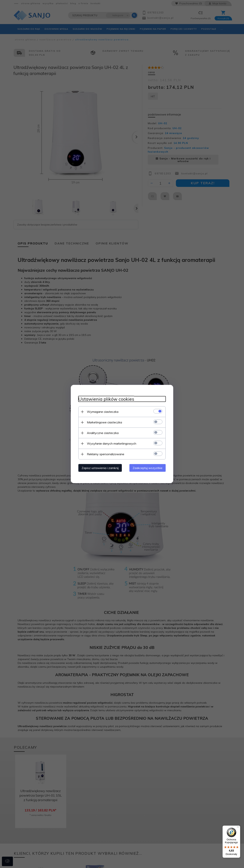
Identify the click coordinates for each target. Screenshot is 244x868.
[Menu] (238, 828)
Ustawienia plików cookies (106, 399)
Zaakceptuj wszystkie (148, 468)
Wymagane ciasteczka (103, 412)
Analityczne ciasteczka (103, 433)
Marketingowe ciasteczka (104, 422)
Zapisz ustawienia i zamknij (100, 468)
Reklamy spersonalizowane (106, 454)
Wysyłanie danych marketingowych (112, 443)
